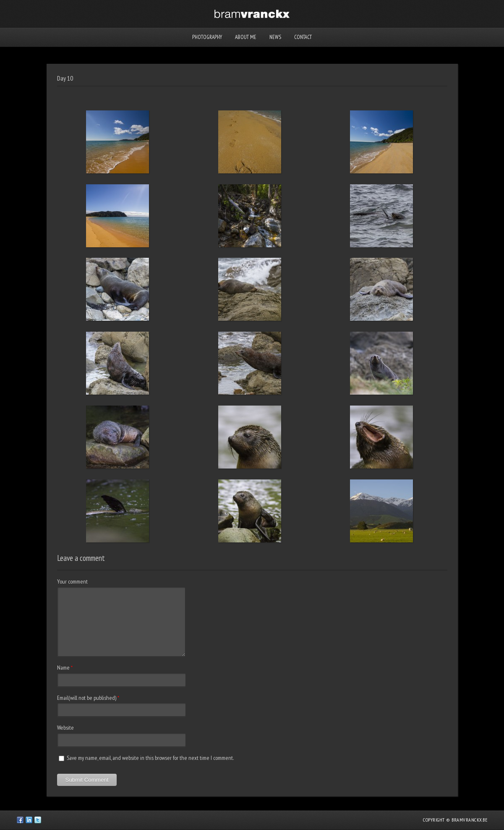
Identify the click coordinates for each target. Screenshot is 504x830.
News (275, 37)
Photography (207, 37)
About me (246, 37)
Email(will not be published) (87, 698)
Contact (303, 37)
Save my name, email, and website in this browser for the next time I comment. (150, 758)
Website (65, 728)
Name (63, 668)
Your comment (72, 581)
